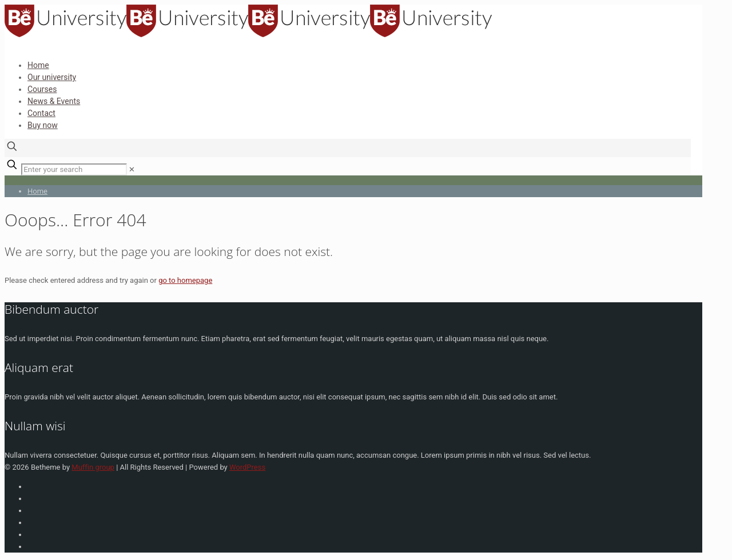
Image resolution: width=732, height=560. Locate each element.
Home (37, 191)
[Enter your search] (74, 169)
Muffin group (93, 467)
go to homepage (185, 280)
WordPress (247, 467)
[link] (132, 169)
